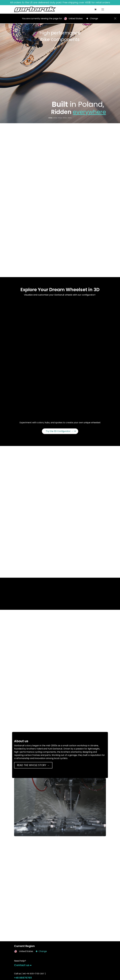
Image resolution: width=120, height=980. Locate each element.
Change (92, 19)
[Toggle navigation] (103, 9)
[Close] (115, 18)
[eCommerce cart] (95, 9)
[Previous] (6, 73)
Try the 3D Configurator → (61, 431)
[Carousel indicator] (50, 118)
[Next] (114, 73)
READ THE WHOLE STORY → (33, 765)
